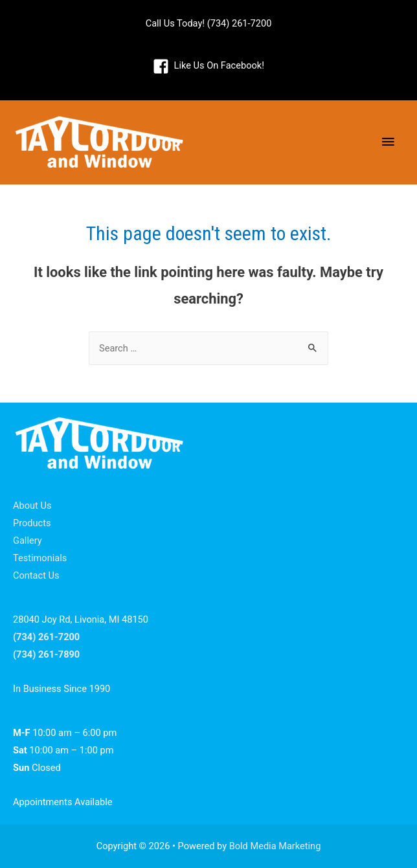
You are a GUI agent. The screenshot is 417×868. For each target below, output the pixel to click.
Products (32, 523)
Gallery (28, 540)
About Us (32, 506)
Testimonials (40, 558)
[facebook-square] (208, 66)
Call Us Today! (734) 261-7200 (209, 23)
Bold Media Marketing (275, 846)
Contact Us (36, 575)
